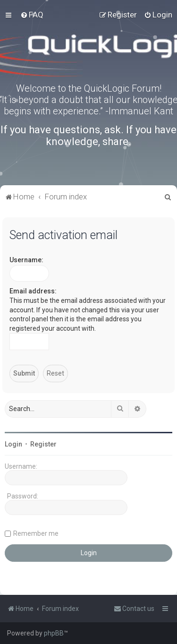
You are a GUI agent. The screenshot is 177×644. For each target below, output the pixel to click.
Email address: (33, 291)
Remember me (36, 533)
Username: (26, 260)
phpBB (54, 633)
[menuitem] (32, 15)
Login (13, 444)
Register (43, 444)
